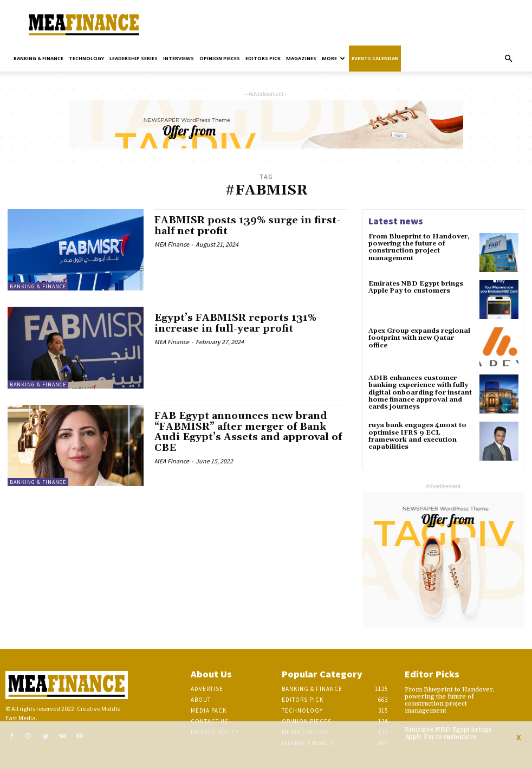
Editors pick (263, 58)
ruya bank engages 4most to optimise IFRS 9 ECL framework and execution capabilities (417, 436)
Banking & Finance (38, 58)
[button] (508, 59)
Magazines (301, 58)
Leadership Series (134, 58)
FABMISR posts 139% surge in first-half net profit (247, 226)
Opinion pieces (220, 58)
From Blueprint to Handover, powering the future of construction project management (419, 247)
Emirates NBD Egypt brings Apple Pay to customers (416, 287)
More (333, 58)
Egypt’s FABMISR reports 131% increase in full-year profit (235, 323)
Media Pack (209, 710)
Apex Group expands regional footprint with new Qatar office (419, 338)
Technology (86, 58)
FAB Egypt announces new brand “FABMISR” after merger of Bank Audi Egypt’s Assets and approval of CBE (248, 432)
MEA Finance (172, 244)
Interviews (179, 58)
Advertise (207, 689)
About (201, 700)
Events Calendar (375, 58)
